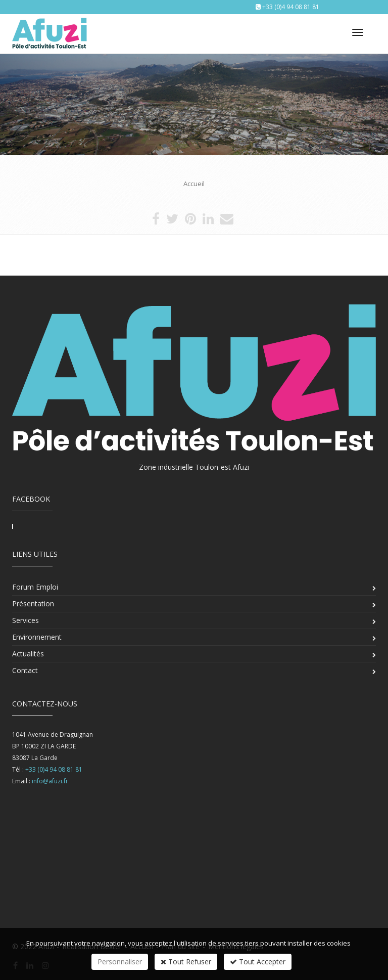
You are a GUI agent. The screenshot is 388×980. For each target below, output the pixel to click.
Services (26, 620)
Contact (25, 670)
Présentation (33, 604)
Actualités (28, 654)
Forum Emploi (35, 587)
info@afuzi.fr (50, 781)
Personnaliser (120, 962)
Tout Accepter (258, 962)
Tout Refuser (186, 962)
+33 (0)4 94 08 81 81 (291, 7)
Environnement (37, 637)
